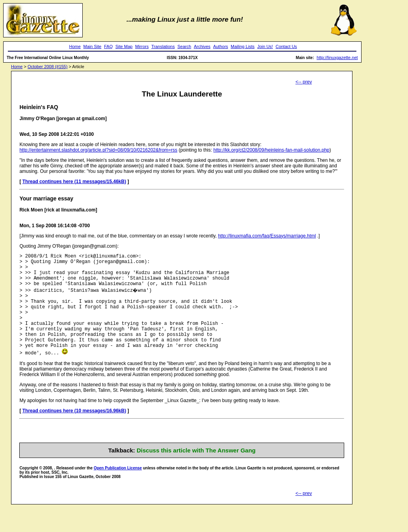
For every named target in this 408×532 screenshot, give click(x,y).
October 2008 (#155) (48, 67)
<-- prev (304, 82)
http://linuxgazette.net (337, 57)
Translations (163, 46)
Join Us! (265, 46)
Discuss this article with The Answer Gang (196, 469)
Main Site (93, 46)
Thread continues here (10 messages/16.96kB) (74, 430)
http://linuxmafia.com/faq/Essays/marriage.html (267, 236)
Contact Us (286, 46)
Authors (221, 46)
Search (185, 46)
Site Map (124, 46)
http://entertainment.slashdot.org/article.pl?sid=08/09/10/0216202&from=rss (98, 150)
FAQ (108, 46)
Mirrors (142, 46)
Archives (202, 46)
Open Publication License (118, 487)
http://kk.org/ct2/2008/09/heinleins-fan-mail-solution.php (272, 150)
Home (75, 46)
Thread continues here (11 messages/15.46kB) (74, 182)
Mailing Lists (243, 46)
